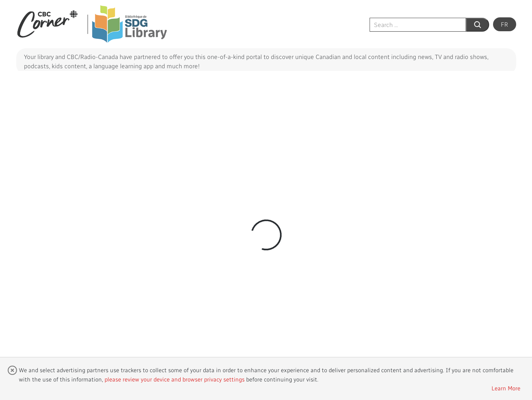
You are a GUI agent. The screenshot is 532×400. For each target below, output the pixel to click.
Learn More (506, 388)
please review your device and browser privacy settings (175, 379)
